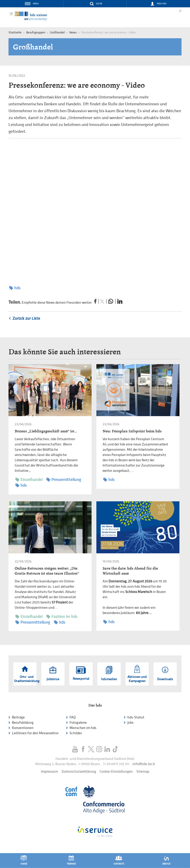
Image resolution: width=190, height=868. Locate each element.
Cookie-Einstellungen (116, 772)
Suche (99, 4)
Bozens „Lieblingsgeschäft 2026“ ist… (46, 431)
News (73, 32)
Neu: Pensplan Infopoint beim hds (132, 431)
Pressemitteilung (64, 480)
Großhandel (57, 32)
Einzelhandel (29, 480)
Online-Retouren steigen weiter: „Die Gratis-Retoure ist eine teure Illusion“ (47, 571)
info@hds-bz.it (144, 764)
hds (15, 288)
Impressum (49, 772)
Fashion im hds (62, 617)
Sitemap (143, 772)
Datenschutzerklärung (79, 772)
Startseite (15, 32)
